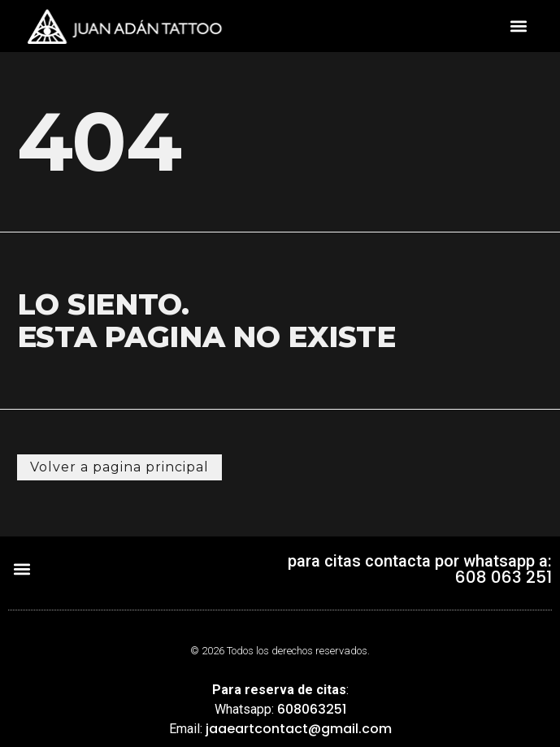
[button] (519, 26)
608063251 (312, 709)
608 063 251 (504, 577)
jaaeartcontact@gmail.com (299, 729)
